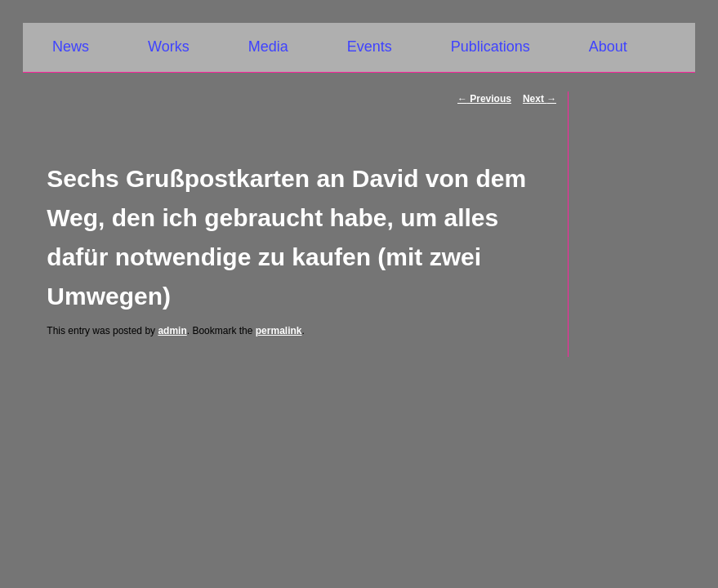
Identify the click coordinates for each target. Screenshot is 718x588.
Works (169, 47)
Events (370, 47)
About (608, 47)
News (71, 47)
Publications (491, 47)
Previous (484, 99)
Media (268, 47)
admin (172, 331)
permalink (279, 331)
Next (540, 99)
